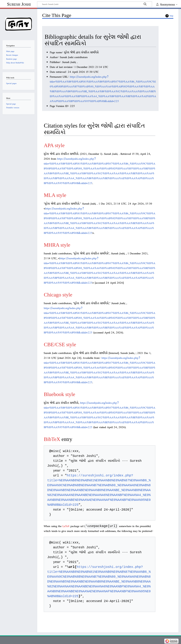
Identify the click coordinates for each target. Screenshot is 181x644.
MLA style (55, 195)
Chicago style (58, 295)
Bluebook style (59, 394)
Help (171, 16)
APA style (54, 145)
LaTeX (66, 526)
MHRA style (57, 245)
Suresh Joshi (19, 4)
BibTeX (52, 439)
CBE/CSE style (60, 344)
